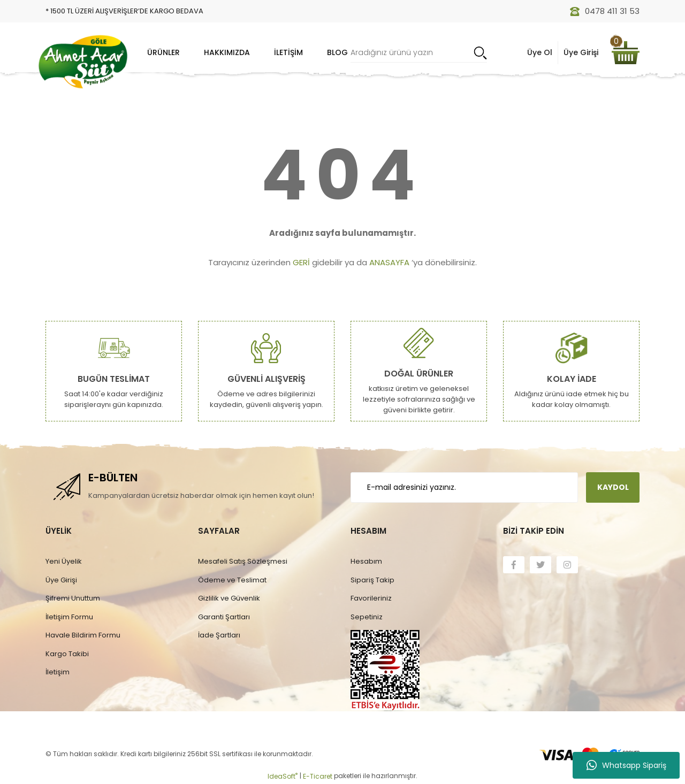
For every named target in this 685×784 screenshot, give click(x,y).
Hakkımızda (227, 52)
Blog (337, 52)
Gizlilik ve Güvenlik (229, 598)
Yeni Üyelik (64, 561)
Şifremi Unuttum (73, 598)
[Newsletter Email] (464, 487)
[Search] (419, 53)
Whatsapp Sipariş (626, 765)
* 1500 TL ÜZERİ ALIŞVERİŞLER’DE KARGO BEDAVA (124, 11)
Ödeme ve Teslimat (232, 580)
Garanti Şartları (224, 617)
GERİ (301, 262)
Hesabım (366, 561)
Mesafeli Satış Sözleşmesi (243, 561)
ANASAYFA (389, 262)
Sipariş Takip (372, 580)
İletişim (288, 52)
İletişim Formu (69, 617)
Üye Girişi (61, 580)
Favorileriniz (371, 598)
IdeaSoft (283, 776)
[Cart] (626, 53)
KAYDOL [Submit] (613, 487)
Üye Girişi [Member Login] (581, 52)
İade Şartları (219, 635)
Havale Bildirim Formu (83, 635)
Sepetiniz (367, 617)
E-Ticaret (318, 776)
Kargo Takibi (67, 654)
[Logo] (83, 62)
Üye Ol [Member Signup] (540, 52)
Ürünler (163, 52)
